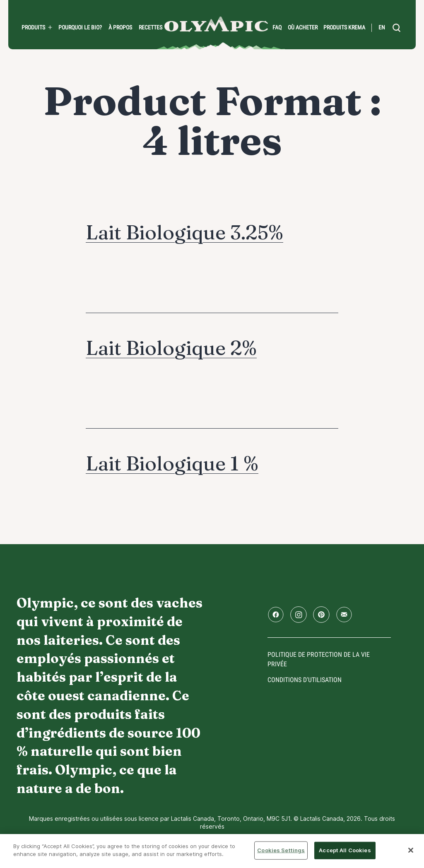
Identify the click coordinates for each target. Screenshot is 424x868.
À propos (120, 27)
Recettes (151, 27)
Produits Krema (344, 27)
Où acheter (303, 27)
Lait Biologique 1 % (172, 463)
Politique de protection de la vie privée (319, 659)
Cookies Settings (281, 850)
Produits (33, 27)
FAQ (277, 27)
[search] (397, 28)
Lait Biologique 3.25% (184, 232)
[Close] (411, 850)
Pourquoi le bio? (80, 27)
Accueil (216, 24)
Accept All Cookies (345, 850)
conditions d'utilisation (305, 680)
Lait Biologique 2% (171, 348)
